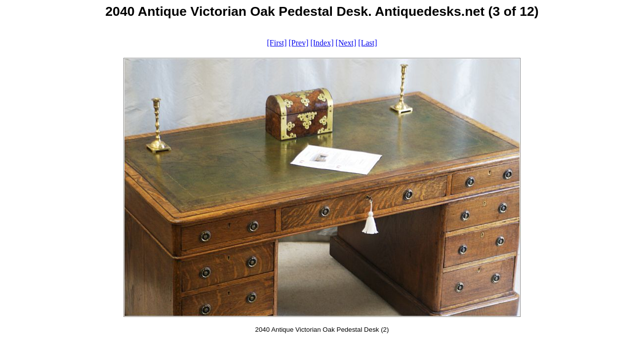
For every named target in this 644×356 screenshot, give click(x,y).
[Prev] (298, 43)
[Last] (367, 43)
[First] (277, 43)
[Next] (346, 43)
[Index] (322, 43)
